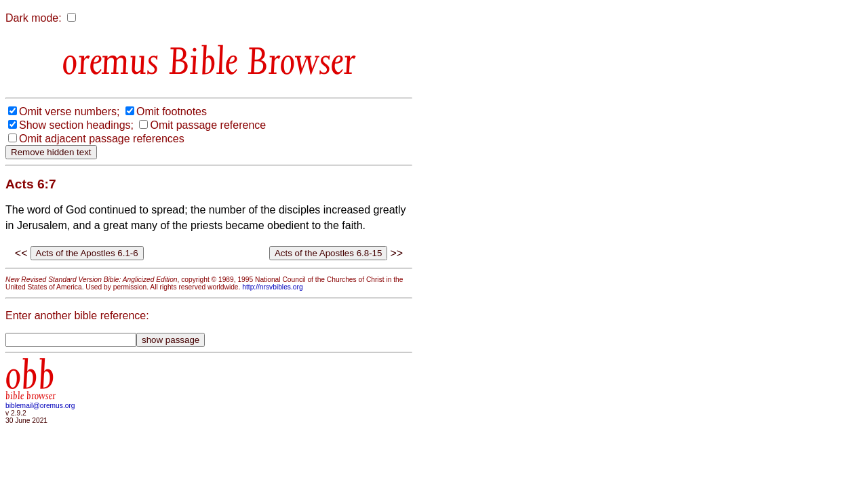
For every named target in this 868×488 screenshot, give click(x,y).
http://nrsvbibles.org (272, 287)
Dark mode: (34, 18)
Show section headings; (76, 125)
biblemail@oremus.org (40, 406)
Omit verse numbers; (69, 111)
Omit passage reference (208, 125)
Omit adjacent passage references (102, 139)
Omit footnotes (172, 111)
